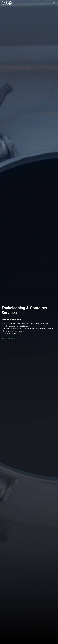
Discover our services (9, 338)
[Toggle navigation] (54, 3)
